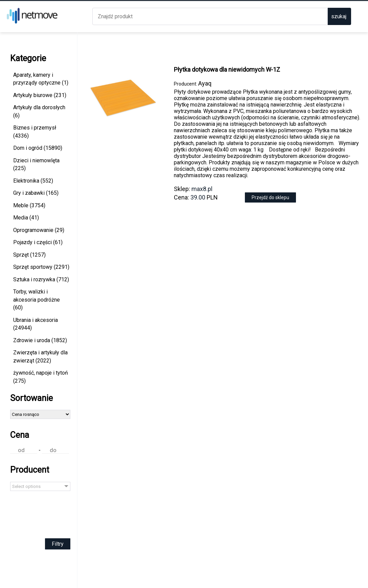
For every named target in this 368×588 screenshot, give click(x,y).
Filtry (58, 544)
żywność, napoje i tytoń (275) (41, 377)
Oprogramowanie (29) (39, 230)
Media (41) (26, 218)
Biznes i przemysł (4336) (35, 132)
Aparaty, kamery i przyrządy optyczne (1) (41, 79)
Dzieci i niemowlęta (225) (36, 164)
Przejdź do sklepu (270, 197)
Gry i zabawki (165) (36, 193)
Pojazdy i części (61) (38, 242)
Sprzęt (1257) (29, 255)
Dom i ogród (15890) (38, 148)
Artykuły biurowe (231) (40, 95)
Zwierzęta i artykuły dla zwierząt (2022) (40, 357)
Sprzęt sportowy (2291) (41, 267)
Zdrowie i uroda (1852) (40, 340)
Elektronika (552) (33, 181)
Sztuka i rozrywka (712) (41, 279)
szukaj (339, 16)
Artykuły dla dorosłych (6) (39, 111)
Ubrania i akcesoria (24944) (36, 324)
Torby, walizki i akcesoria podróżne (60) (37, 300)
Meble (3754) (29, 205)
